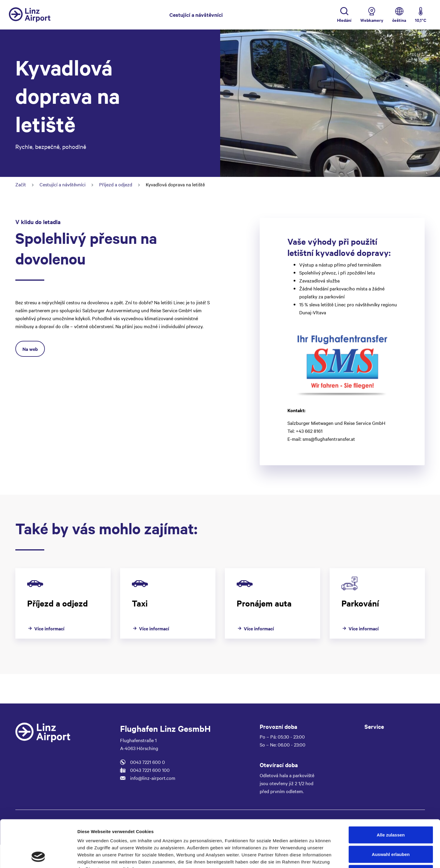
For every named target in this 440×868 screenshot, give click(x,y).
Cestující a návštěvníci (196, 14)
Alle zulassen (391, 791)
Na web (30, 349)
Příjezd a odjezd (116, 184)
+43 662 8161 (309, 431)
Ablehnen (391, 829)
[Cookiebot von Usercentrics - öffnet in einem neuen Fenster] (38, 857)
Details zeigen (314, 856)
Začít (21, 184)
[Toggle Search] (344, 15)
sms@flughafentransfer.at (329, 439)
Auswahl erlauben (391, 810)
